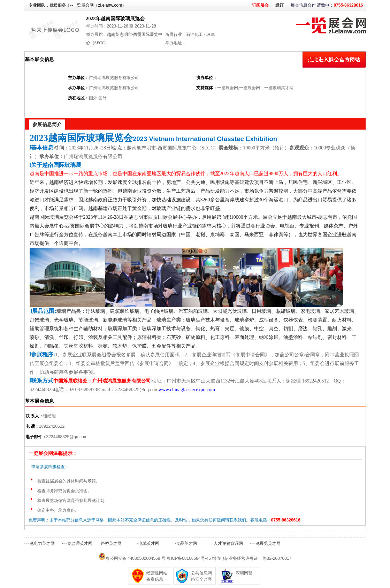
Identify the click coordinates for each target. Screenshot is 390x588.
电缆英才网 (149, 543)
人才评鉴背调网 (228, 543)
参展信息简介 (47, 124)
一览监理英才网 (78, 543)
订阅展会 (260, 5)
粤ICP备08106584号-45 (189, 558)
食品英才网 (186, 543)
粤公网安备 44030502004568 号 (136, 558)
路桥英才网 (111, 543)
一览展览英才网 (266, 543)
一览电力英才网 (40, 543)
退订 (280, 5)
